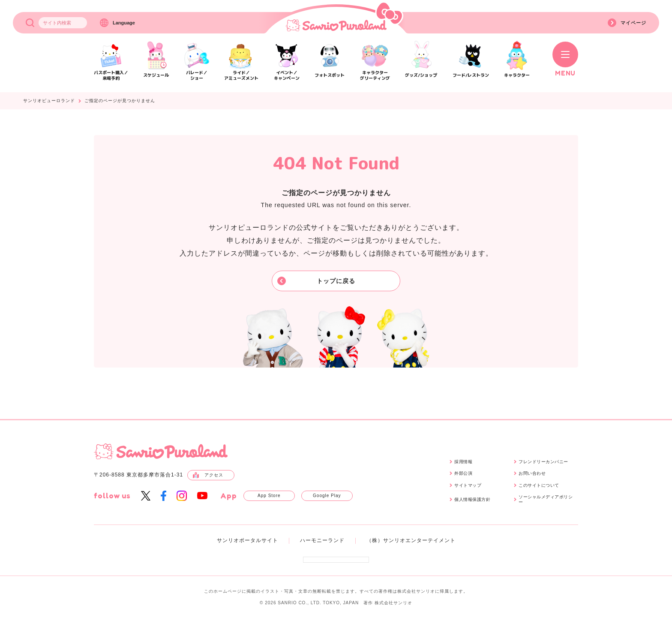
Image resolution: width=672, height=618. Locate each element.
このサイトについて (539, 485)
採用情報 (463, 462)
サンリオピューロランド (49, 101)
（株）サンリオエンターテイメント (411, 540)
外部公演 (463, 473)
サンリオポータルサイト (247, 540)
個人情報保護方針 (472, 499)
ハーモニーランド (322, 540)
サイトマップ (468, 485)
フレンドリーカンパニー (543, 462)
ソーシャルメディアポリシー (546, 499)
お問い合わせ (532, 473)
